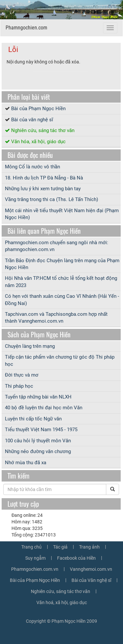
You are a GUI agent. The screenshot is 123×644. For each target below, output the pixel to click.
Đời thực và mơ (22, 375)
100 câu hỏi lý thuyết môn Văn (38, 441)
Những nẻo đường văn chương (38, 451)
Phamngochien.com (26, 28)
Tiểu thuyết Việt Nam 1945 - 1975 (41, 430)
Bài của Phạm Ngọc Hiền (38, 109)
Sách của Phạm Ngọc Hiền (39, 334)
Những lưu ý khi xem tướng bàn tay (43, 189)
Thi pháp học (19, 386)
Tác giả (60, 547)
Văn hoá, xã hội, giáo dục (62, 602)
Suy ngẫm (35, 558)
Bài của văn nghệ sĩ (32, 120)
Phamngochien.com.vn (35, 569)
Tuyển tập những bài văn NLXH (38, 397)
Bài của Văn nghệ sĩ (91, 580)
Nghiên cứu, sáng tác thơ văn (43, 130)
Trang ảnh (89, 547)
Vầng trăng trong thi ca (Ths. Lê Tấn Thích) (51, 199)
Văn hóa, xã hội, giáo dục (38, 142)
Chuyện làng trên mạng (30, 346)
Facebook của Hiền (76, 558)
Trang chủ (31, 547)
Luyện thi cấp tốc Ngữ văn (33, 419)
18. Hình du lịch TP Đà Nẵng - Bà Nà (44, 178)
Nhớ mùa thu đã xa (26, 463)
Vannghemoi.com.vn (91, 569)
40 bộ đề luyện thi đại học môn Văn (44, 408)
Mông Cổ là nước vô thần (32, 167)
